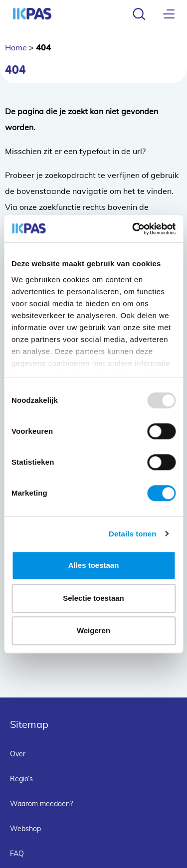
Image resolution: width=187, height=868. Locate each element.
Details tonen (132, 534)
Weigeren (93, 630)
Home (16, 47)
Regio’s (21, 779)
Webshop (25, 829)
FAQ (17, 854)
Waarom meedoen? (41, 804)
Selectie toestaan (93, 598)
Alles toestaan (94, 565)
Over (18, 754)
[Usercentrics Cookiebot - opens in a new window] (133, 229)
